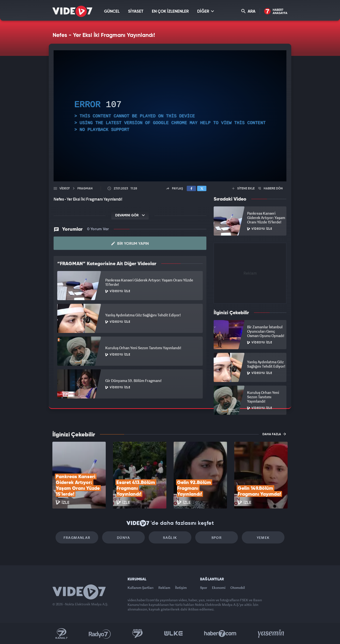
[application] (170, 116)
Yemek (263, 538)
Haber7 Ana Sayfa (276, 12)
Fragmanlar (77, 538)
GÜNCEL (112, 12)
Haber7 (220, 634)
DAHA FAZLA (274, 434)
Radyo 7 (100, 634)
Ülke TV (174, 634)
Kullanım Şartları (141, 588)
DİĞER (206, 11)
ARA (248, 11)
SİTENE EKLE (243, 189)
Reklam (164, 588)
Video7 (65, 189)
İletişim (181, 588)
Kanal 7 (61, 634)
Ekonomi (219, 588)
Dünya (123, 538)
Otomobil (238, 588)
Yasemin (271, 634)
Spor (217, 538)
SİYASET (136, 12)
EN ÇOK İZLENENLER (170, 12)
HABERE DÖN (271, 189)
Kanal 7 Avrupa (138, 634)
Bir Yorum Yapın (130, 244)
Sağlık (170, 538)
